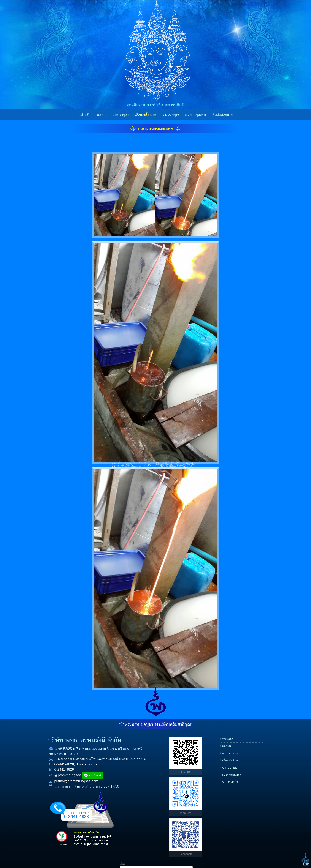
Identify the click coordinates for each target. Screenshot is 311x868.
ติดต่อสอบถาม (223, 115)
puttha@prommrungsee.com (68, 786)
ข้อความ (218, 792)
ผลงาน (102, 115)
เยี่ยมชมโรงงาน (146, 115)
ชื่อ (215, 750)
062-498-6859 (78, 769)
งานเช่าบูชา (121, 115)
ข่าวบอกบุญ (171, 115)
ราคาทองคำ (191, 782)
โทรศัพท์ (218, 764)
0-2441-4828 (56, 769)
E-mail (217, 778)
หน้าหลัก (85, 115)
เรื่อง (216, 737)
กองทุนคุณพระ (196, 115)
